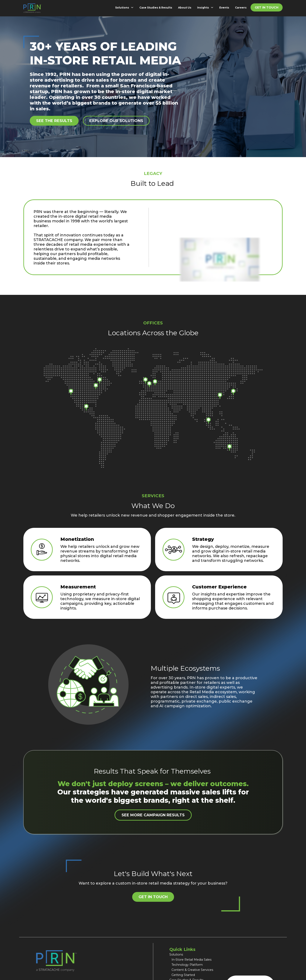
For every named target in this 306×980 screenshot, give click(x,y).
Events (224, 8)
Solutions (122, 8)
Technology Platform (187, 965)
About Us (185, 8)
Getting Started (183, 975)
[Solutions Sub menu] (133, 7)
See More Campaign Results (153, 815)
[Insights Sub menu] (213, 7)
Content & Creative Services (192, 970)
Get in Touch (267, 7)
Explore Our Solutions (116, 121)
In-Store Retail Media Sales (192, 960)
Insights (203, 8)
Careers (241, 8)
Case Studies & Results (156, 8)
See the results (54, 121)
